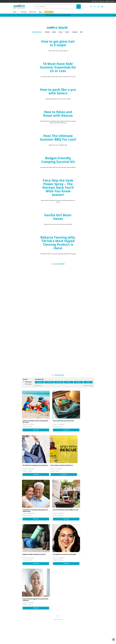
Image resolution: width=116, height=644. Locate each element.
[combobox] (56, 7)
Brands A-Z (95, 1)
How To (67, 32)
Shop (14, 12)
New (81, 32)
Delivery (102, 1)
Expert (54, 32)
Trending (24, 12)
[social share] (113, 640)
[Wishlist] (95, 7)
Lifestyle (47, 32)
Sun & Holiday (49, 12)
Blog (40, 12)
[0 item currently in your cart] (102, 7)
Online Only (33, 12)
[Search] (79, 7)
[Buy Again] (98, 7)
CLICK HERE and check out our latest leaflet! (58, 15)
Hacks (60, 32)
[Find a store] (110, 1)
